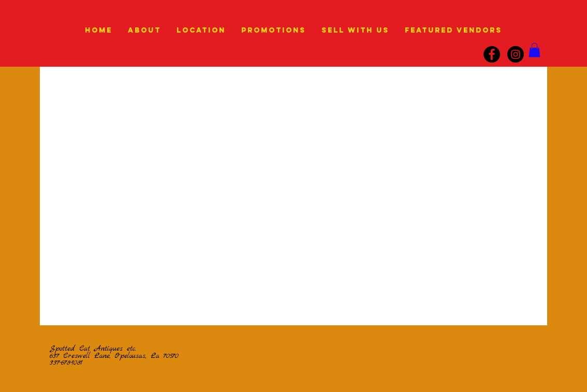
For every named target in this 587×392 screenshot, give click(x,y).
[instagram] (516, 54)
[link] (534, 50)
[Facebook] (492, 54)
